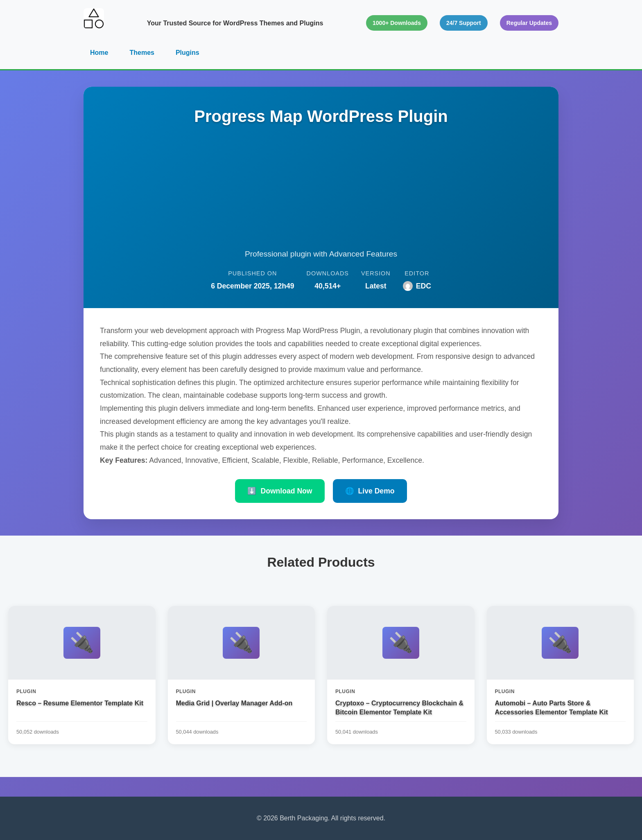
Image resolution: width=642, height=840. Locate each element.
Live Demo (370, 491)
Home (99, 53)
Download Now (280, 491)
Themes (142, 53)
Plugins (188, 53)
